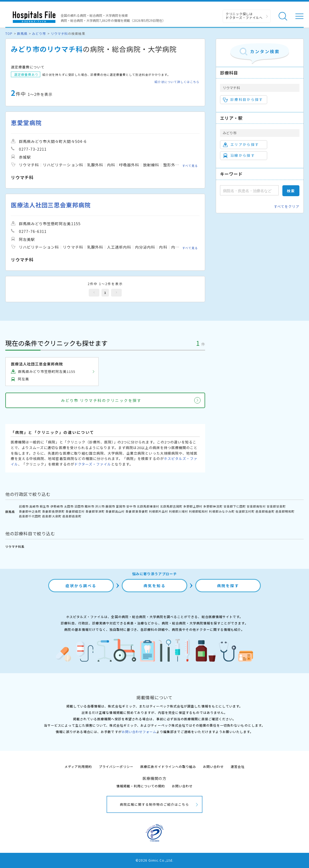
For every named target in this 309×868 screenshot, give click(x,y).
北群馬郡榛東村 (148, 506)
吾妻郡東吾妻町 (137, 511)
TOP (9, 33)
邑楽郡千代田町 (30, 516)
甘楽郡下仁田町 (235, 506)
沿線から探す (239, 155)
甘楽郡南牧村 (256, 506)
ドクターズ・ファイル (93, 464)
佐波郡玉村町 (245, 511)
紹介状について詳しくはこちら (177, 82)
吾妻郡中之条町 (30, 511)
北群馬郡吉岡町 (171, 506)
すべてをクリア (287, 206)
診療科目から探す (243, 100)
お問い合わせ (213, 766)
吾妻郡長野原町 (53, 511)
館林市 (90, 506)
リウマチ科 (59, 33)
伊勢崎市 (57, 506)
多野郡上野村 (193, 506)
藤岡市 (110, 506)
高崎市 (34, 506)
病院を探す (228, 586)
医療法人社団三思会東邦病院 (51, 205)
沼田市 (79, 506)
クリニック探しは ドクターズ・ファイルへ (244, 16)
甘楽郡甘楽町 (276, 506)
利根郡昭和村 (198, 511)
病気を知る (155, 586)
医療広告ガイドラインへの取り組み (168, 766)
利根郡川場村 (178, 511)
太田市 (69, 506)
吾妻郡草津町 (95, 511)
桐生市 (44, 506)
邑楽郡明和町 (285, 511)
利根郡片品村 (158, 511)
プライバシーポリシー (116, 766)
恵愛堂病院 (26, 123)
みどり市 (39, 33)
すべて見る (190, 166)
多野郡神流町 (213, 506)
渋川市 (100, 506)
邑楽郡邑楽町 (72, 516)
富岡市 (121, 506)
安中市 (131, 506)
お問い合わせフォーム (139, 732)
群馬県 (22, 33)
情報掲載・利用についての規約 (141, 786)
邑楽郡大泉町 (52, 516)
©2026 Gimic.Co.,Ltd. (154, 860)
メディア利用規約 (78, 766)
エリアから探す (241, 145)
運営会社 (238, 766)
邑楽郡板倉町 (265, 511)
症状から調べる (81, 586)
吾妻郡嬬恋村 (75, 511)
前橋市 (24, 506)
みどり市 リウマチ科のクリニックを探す (101, 400)
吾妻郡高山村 (115, 511)
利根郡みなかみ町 (222, 511)
